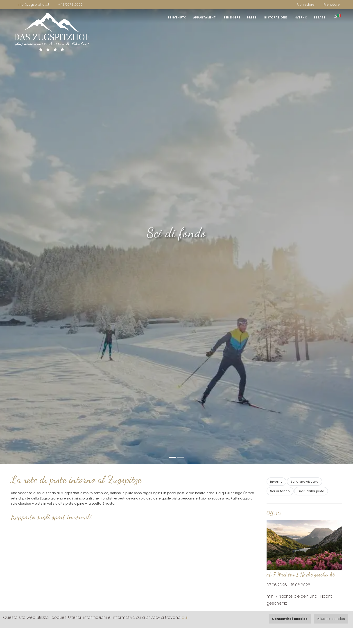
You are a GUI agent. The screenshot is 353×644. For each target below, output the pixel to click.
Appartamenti (205, 17)
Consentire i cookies (290, 619)
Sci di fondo (280, 491)
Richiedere (306, 4)
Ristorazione (276, 17)
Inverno (300, 17)
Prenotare (332, 4)
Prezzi (252, 17)
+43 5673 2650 (70, 4)
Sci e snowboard (304, 482)
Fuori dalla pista (311, 491)
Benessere (232, 17)
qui (185, 617)
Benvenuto (177, 17)
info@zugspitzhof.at (34, 4)
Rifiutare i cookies (331, 619)
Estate (320, 17)
